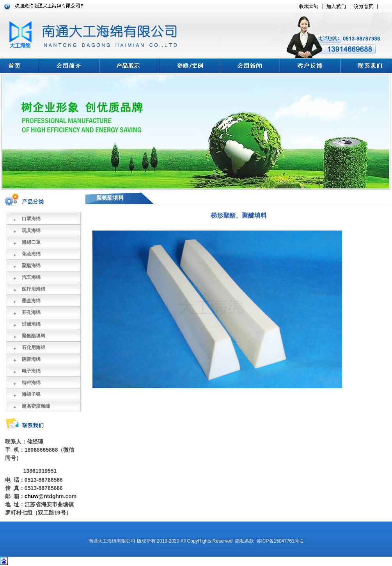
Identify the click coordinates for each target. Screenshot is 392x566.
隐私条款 (245, 541)
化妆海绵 (31, 254)
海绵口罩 (31, 242)
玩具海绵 (31, 231)
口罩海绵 (31, 219)
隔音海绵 (31, 359)
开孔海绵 (31, 312)
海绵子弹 (31, 394)
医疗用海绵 (34, 289)
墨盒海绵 (31, 301)
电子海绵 (31, 371)
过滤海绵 (31, 324)
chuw (32, 496)
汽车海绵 (31, 277)
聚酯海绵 (31, 266)
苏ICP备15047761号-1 (280, 541)
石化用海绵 (34, 348)
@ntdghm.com (58, 496)
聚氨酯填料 (34, 336)
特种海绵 (31, 383)
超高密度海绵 (36, 406)
